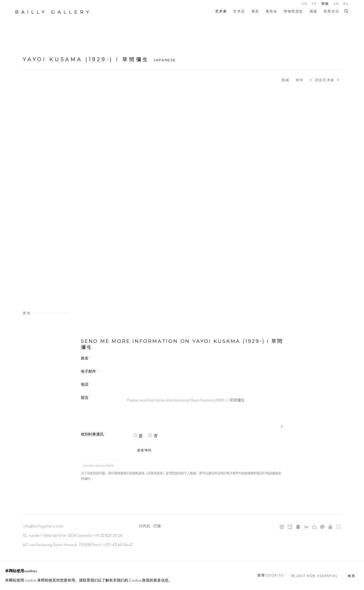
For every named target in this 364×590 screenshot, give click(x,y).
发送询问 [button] (144, 450)
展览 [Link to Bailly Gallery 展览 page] (255, 12)
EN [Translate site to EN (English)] (305, 4)
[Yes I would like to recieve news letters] (135, 435)
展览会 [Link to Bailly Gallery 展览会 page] (272, 12)
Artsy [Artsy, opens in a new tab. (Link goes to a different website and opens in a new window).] (290, 527)
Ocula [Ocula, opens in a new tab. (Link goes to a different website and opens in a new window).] (314, 527)
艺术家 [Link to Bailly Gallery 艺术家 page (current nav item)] (221, 12)
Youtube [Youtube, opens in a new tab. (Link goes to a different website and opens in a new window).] (330, 527)
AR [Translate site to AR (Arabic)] (336, 4)
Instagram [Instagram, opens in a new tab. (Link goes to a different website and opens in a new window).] (282, 527)
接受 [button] (351, 576)
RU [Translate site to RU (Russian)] (346, 4)
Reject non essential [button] (314, 576)
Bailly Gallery (53, 12)
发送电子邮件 (322, 527)
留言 (85, 398)
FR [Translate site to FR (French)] (314, 4)
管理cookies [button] (271, 575)
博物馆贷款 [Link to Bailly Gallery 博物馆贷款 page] (293, 12)
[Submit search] (347, 11)
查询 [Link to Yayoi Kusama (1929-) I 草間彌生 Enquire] (300, 80)
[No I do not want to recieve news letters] (150, 435)
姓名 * (86, 358)
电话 (85, 385)
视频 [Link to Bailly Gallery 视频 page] (314, 12)
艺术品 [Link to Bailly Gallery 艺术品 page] (239, 12)
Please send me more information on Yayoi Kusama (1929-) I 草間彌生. (204, 411)
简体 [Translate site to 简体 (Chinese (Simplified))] (325, 4)
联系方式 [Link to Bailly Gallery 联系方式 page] (332, 12)
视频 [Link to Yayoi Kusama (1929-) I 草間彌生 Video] (286, 80)
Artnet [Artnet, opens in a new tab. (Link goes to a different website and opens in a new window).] (298, 527)
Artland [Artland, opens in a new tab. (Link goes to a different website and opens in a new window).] (338, 527)
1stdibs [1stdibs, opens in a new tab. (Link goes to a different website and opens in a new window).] (306, 527)
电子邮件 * (90, 371)
